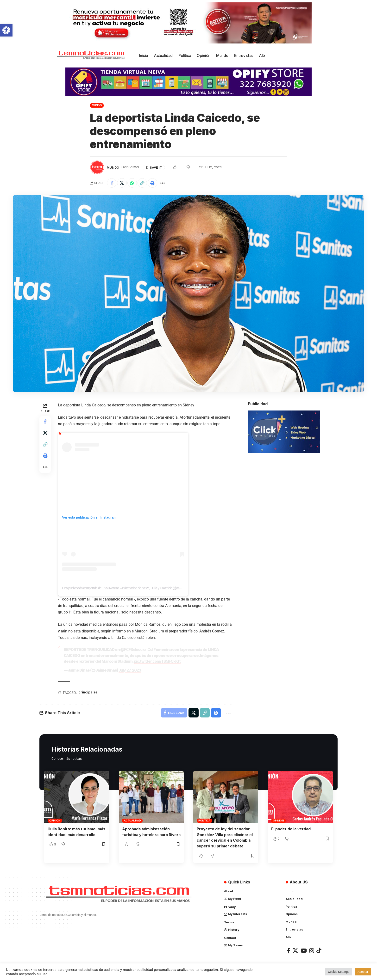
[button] (6, 30)
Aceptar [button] (363, 972)
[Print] (153, 183)
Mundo (97, 105)
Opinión (55, 820)
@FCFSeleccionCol (137, 650)
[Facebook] (289, 950)
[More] (163, 183)
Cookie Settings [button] (339, 972)
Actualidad (132, 820)
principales (88, 692)
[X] (295, 950)
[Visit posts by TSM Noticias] (97, 167)
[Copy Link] (143, 183)
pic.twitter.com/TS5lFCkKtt (158, 661)
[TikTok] (319, 950)
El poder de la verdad (291, 829)
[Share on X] (122, 183)
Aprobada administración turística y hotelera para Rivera (146, 834)
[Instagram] (312, 950)
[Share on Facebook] (112, 183)
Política (204, 820)
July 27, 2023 (130, 670)
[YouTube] (304, 950)
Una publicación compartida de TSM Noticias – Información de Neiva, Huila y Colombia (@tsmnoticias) (127, 588)
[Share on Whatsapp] (132, 183)
